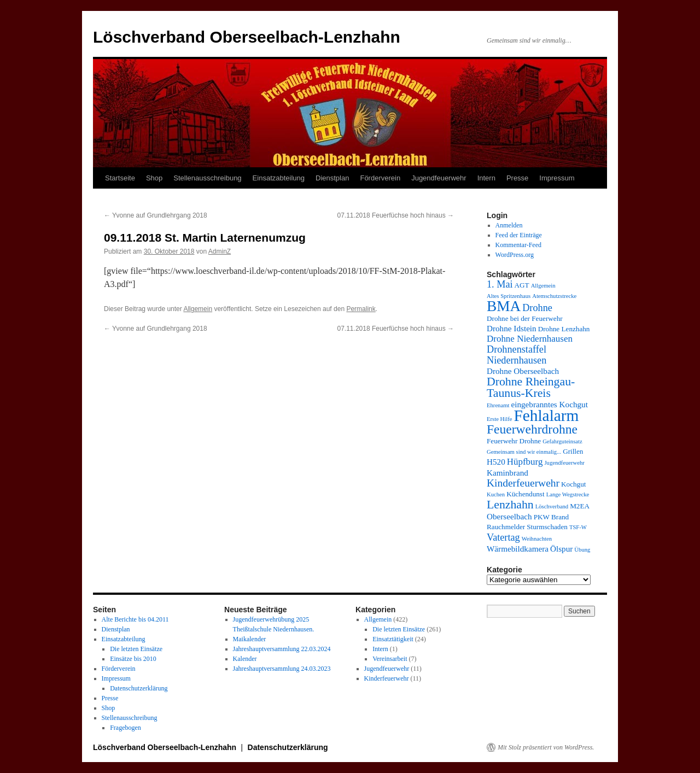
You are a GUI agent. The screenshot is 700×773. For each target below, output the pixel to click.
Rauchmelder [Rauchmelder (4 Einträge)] (506, 527)
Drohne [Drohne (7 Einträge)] (537, 308)
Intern (486, 178)
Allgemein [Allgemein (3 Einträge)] (543, 286)
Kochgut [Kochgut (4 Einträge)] (573, 484)
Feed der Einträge (519, 235)
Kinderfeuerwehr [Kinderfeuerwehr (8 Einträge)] (523, 483)
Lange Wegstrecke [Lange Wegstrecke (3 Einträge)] (568, 494)
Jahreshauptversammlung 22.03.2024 (282, 649)
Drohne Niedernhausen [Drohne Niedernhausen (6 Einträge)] (530, 339)
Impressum (557, 178)
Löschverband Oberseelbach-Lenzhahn (247, 37)
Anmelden (509, 225)
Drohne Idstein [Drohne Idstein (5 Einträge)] (512, 328)
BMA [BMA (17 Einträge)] (504, 306)
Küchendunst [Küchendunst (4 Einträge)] (526, 494)
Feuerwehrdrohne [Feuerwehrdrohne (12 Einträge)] (532, 429)
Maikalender (250, 639)
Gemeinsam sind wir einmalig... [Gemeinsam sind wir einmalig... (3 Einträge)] (524, 452)
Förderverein (380, 178)
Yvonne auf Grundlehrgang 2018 (156, 215)
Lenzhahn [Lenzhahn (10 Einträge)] (510, 505)
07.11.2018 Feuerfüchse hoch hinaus (396, 215)
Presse (517, 178)
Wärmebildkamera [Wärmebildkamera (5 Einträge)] (518, 549)
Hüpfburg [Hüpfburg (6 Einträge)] (525, 462)
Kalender (245, 659)
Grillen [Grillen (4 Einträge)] (573, 451)
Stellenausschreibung (207, 178)
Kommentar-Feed (518, 245)
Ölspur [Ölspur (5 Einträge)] (561, 549)
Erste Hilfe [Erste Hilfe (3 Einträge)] (499, 419)
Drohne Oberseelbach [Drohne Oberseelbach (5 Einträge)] (523, 371)
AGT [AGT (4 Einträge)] (522, 285)
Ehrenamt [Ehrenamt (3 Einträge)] (498, 405)
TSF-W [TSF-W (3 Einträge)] (578, 527)
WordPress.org (515, 255)
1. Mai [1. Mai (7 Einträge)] (500, 284)
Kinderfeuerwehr (387, 678)
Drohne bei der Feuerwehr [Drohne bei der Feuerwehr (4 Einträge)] (525, 318)
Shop (154, 178)
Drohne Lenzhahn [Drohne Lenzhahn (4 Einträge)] (564, 329)
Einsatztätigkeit (393, 639)
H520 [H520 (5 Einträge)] (496, 462)
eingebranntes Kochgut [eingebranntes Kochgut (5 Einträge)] (549, 404)
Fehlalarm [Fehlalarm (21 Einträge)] (546, 415)
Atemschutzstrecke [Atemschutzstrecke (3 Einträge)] (554, 296)
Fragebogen (126, 728)
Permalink (361, 309)
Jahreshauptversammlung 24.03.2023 (282, 669)
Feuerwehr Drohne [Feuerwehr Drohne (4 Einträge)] (514, 441)
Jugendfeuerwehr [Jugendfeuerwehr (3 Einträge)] (564, 463)
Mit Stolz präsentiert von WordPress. (546, 747)
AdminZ (220, 251)
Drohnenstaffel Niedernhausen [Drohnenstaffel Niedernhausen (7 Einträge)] (517, 355)
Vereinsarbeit (390, 659)
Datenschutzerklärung (139, 688)
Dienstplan (332, 178)
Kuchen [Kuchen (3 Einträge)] (496, 494)
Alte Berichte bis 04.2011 (135, 619)
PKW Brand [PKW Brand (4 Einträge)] (552, 517)
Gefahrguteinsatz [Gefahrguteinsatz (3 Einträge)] (562, 441)
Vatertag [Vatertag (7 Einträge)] (503, 537)
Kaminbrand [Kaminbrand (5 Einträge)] (507, 473)
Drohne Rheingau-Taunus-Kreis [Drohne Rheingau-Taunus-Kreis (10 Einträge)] (531, 387)
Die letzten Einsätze (136, 649)
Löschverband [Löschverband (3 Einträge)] (552, 506)
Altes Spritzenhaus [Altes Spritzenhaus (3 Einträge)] (509, 296)
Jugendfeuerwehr (439, 178)
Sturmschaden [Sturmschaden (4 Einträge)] (547, 527)
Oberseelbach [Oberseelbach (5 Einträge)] (509, 516)
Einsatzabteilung (279, 178)
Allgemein (198, 309)
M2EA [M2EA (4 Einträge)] (580, 506)
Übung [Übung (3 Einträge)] (582, 550)
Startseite (120, 178)
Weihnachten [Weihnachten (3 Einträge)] (537, 539)
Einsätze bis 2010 (133, 659)
